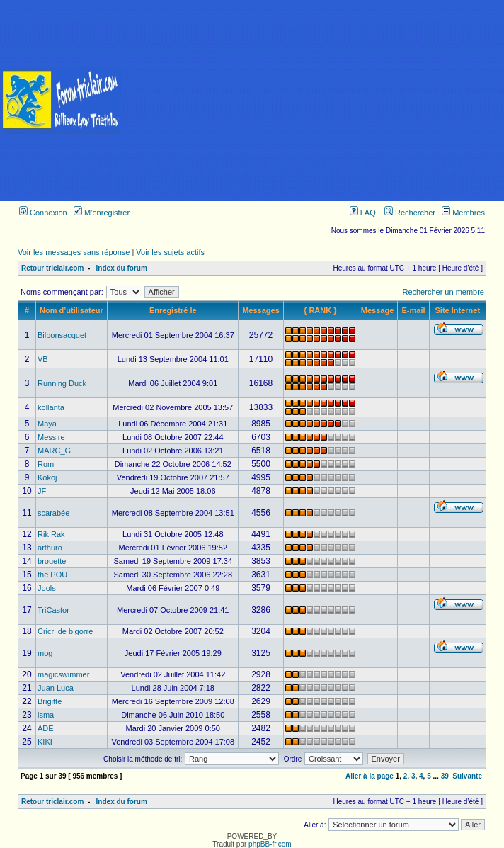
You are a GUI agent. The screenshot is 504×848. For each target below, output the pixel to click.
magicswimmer (63, 674)
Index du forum (122, 268)
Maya (47, 424)
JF (42, 491)
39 (445, 776)
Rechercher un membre (443, 292)
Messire (51, 437)
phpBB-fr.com (270, 844)
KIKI (45, 742)
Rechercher (410, 213)
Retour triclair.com (52, 268)
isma (46, 715)
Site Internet (458, 310)
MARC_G (54, 451)
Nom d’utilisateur (71, 310)
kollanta (51, 407)
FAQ (363, 213)
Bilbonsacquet (62, 335)
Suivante (467, 776)
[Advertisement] (314, 101)
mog (45, 653)
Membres (463, 213)
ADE (46, 728)
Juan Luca (56, 688)
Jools (47, 588)
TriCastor (53, 610)
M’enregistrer (102, 213)
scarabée (53, 513)
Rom (46, 464)
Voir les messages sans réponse (74, 252)
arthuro (50, 548)
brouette (52, 561)
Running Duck (62, 383)
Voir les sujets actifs (170, 252)
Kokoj (47, 477)
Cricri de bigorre (65, 631)
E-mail (413, 310)
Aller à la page (370, 776)
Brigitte (50, 701)
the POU (52, 575)
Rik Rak (51, 534)
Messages (261, 310)
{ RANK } (320, 310)
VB (43, 359)
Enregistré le (173, 310)
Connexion (43, 213)
